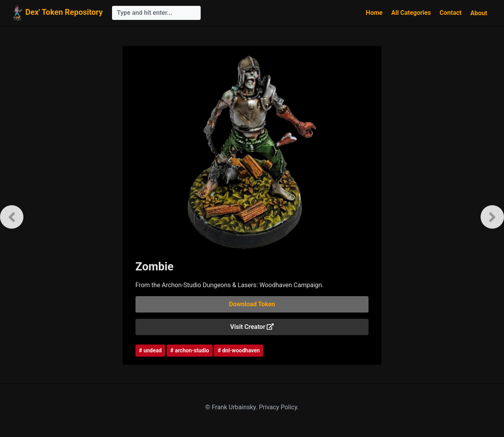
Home (374, 13)
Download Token (252, 304)
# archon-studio (190, 350)
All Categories (411, 13)
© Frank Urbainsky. (232, 407)
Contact (451, 13)
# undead (150, 350)
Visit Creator (252, 327)
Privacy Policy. (279, 407)
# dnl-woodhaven (239, 350)
